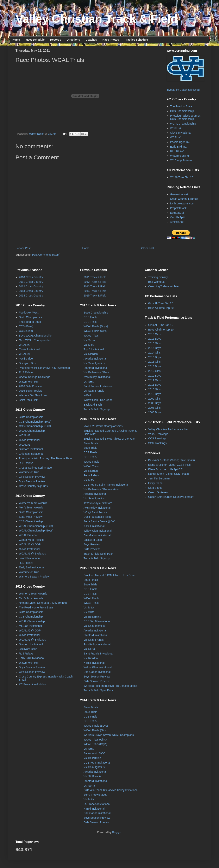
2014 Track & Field (95, 291)
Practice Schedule (136, 40)
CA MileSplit (177, 217)
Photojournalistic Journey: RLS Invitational (44, 368)
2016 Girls (154, 334)
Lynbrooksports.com (182, 203)
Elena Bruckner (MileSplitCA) (166, 469)
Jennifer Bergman (159, 478)
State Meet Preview (31, 517)
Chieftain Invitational (31, 454)
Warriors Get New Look (33, 395)
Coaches (91, 40)
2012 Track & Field (95, 282)
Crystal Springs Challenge (35, 377)
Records (56, 40)
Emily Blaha (155, 483)
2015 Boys (155, 348)
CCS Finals (90, 317)
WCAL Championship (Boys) (36, 531)
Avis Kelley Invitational (97, 377)
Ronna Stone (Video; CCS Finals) (169, 474)
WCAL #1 (176, 137)
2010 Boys (155, 394)
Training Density (158, 277)
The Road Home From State (36, 607)
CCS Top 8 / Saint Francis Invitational (106, 485)
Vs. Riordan (91, 354)
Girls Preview (91, 549)
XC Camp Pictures (181, 160)
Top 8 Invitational (94, 349)
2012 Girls (154, 371)
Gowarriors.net (179, 194)
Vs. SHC (89, 382)
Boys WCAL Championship (35, 336)
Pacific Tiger (26, 359)
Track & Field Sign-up (97, 409)
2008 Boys (155, 412)
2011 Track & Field (95, 277)
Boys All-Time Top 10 (161, 330)
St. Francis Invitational (97, 804)
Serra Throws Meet (95, 795)
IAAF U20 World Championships (103, 426)
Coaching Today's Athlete (163, 286)
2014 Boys (155, 357)
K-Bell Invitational (94, 526)
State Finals (91, 443)
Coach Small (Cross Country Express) (171, 497)
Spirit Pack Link (28, 400)
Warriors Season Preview (34, 577)
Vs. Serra (89, 340)
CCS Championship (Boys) (35, 422)
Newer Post (23, 248)
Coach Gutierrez (158, 492)
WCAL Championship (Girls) (36, 526)
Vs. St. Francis (92, 776)
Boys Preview (92, 544)
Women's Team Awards (33, 503)
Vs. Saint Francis (94, 391)
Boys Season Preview (32, 481)
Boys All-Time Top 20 (161, 308)
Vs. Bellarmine (92, 617)
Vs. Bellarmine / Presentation (101, 489)
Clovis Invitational (181, 133)
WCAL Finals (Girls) (95, 331)
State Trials (90, 448)
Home (16, 40)
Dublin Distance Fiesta (97, 517)
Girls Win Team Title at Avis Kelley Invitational (111, 790)
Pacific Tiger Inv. (180, 142)
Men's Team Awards (31, 507)
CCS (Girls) (26, 331)
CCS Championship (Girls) (35, 426)
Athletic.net (177, 222)
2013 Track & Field (95, 286)
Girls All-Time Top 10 (161, 325)
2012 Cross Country (31, 286)
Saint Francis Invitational (98, 386)
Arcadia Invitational (95, 359)
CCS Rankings (157, 438)
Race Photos (111, 40)
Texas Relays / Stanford (98, 503)
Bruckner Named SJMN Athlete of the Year (109, 439)
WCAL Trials (91, 336)
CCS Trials (90, 322)
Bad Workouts (157, 282)
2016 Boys (155, 339)
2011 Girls (154, 380)
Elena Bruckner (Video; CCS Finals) (170, 465)
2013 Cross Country (31, 291)
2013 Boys (155, 366)
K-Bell (87, 395)
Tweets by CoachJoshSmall (183, 90)
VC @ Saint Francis (95, 512)
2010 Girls (154, 389)
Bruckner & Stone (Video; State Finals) (172, 460)
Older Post (148, 248)
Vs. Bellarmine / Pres (96, 372)
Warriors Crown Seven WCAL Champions (109, 735)
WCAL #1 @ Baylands (32, 554)
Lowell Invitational (30, 558)
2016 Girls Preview (30, 386)
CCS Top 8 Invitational (97, 621)
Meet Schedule (35, 40)
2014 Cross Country (31, 296)
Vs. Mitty (89, 345)
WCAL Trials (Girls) (95, 740)
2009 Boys (155, 403)
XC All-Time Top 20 (182, 177)
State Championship (31, 317)
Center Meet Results (31, 540)
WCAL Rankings (158, 434)
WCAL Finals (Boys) (96, 326)
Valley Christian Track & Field (97, 19)
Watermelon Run (180, 156)
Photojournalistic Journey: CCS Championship (186, 117)
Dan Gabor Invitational (97, 535)
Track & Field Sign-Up (97, 558)
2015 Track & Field (95, 296)
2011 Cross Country (31, 282)
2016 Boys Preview (31, 391)
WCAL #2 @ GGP (30, 544)
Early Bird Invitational (32, 567)
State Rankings (157, 443)
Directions (73, 40)
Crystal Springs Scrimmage (35, 468)
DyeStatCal (177, 213)
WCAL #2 (176, 128)
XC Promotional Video (32, 684)
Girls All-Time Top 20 (161, 303)
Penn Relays (91, 475)
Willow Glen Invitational (98, 531)
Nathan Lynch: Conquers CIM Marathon (43, 603)
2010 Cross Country (31, 277)
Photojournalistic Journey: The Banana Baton (46, 458)
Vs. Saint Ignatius (94, 363)
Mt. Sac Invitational (30, 626)
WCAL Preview (28, 535)
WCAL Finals (91, 462)
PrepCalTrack (178, 208)
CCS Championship (182, 111)
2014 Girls (154, 353)
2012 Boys (155, 376)
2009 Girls (154, 399)
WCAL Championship (183, 124)
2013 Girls (154, 362)
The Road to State (181, 106)
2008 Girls (154, 408)
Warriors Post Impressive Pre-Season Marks (110, 686)
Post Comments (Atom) (46, 255)
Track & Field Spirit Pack (98, 554)
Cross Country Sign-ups (33, 486)
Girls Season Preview (32, 477)
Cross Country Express (184, 199)
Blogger (117, 832)
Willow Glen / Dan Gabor (98, 400)
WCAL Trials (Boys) (95, 744)
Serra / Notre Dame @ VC (99, 521)
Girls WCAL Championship (35, 340)
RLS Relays (177, 151)
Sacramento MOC (94, 753)
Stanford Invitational (31, 449)
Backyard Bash (28, 363)
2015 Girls (154, 343)
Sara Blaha (155, 488)
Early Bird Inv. (178, 147)
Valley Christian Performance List (168, 429)
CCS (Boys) (26, 326)
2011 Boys (155, 385)
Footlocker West (29, 313)
